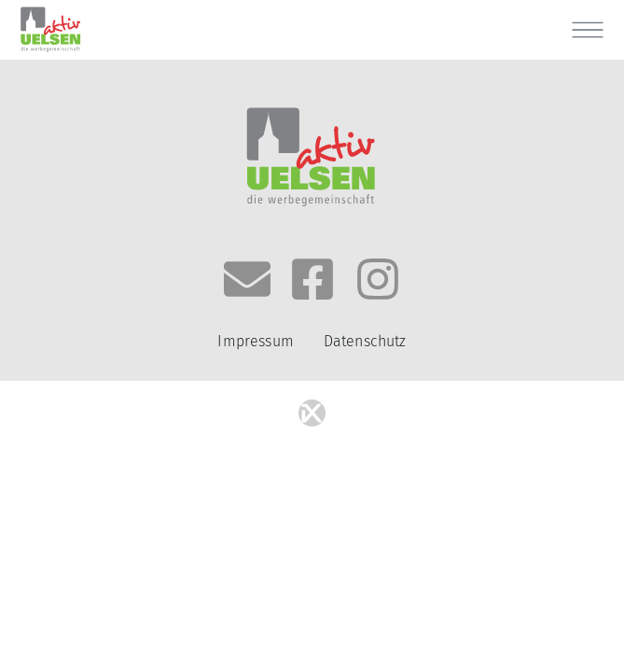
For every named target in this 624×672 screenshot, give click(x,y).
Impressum (255, 341)
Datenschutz (365, 341)
